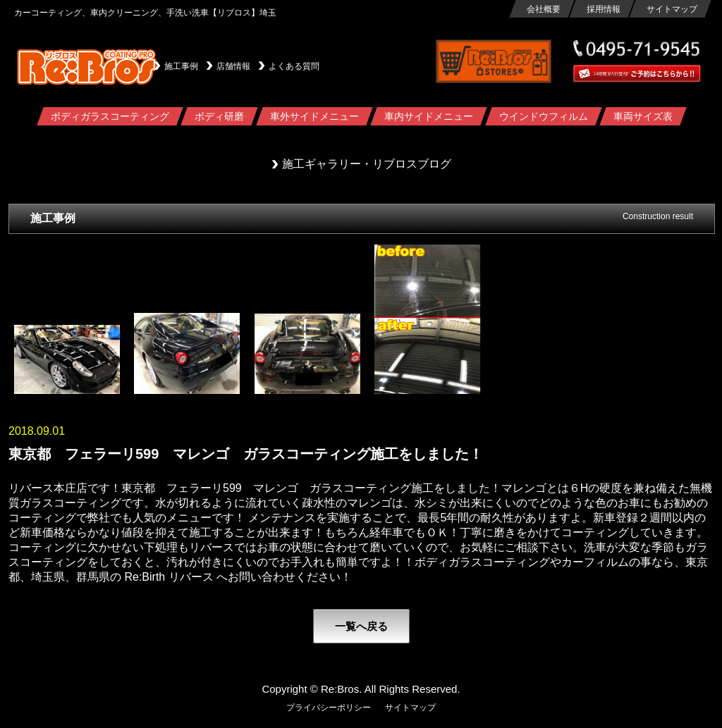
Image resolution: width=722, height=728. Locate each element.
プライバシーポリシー (329, 708)
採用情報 (603, 9)
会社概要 (543, 9)
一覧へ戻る (361, 626)
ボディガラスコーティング (109, 116)
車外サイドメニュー (314, 116)
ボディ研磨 (219, 116)
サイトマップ (671, 9)
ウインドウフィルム (543, 116)
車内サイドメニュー (429, 116)
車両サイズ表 (643, 116)
